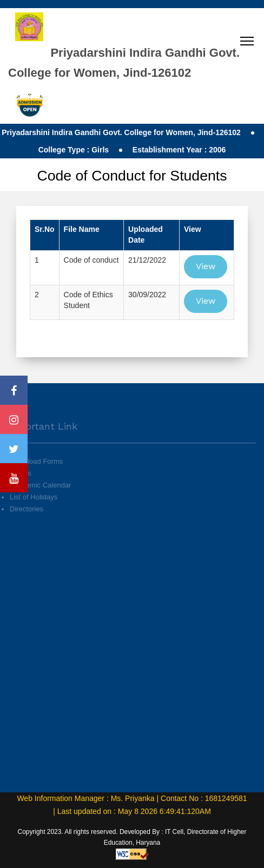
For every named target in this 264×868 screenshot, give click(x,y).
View (206, 266)
